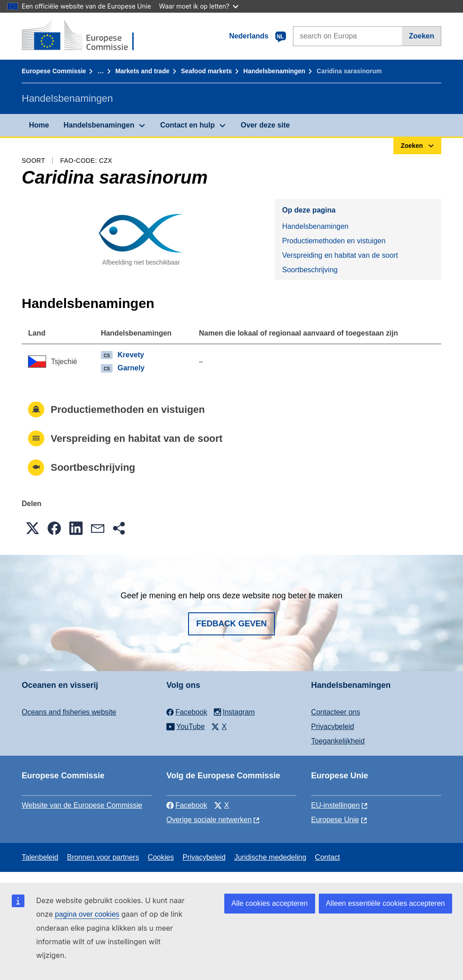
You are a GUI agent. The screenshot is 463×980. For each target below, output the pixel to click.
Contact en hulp (187, 125)
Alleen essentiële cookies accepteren (385, 903)
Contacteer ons (336, 712)
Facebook (187, 805)
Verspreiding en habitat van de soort (340, 255)
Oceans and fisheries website (69, 712)
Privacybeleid (333, 727)
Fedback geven (231, 624)
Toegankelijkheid (338, 741)
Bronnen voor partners (103, 857)
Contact (328, 857)
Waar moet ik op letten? (199, 6)
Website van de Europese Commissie (82, 805)
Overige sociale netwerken (209, 820)
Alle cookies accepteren (270, 903)
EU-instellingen (335, 805)
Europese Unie (335, 820)
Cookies (161, 857)
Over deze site (265, 125)
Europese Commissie (54, 71)
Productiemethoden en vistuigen (334, 241)
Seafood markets (206, 71)
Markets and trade (142, 71)
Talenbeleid (40, 857)
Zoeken (421, 36)
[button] (33, 528)
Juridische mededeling (270, 857)
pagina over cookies (87, 914)
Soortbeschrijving (310, 270)
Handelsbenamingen (274, 71)
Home (39, 125)
